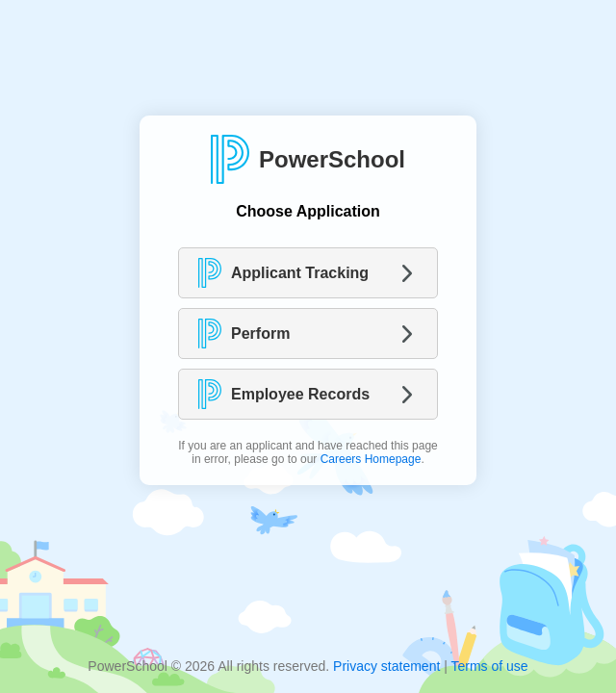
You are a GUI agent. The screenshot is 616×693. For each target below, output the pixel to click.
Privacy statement (386, 666)
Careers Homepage (371, 459)
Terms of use (489, 666)
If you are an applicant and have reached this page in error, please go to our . (308, 452)
